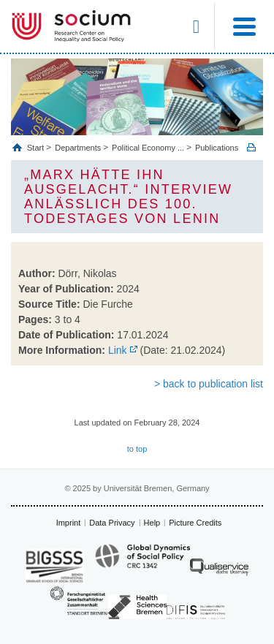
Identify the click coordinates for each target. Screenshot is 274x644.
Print (251, 147)
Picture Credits (195, 523)
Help (152, 523)
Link (118, 350)
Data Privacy (112, 523)
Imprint (69, 523)
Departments (78, 148)
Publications (217, 148)
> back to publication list (209, 384)
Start (37, 148)
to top (137, 449)
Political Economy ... (148, 148)
